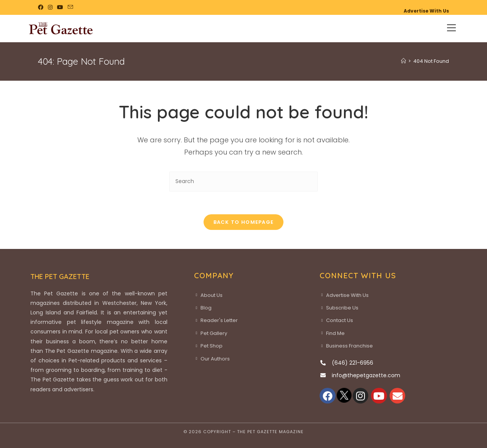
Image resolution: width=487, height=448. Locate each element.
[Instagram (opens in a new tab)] (50, 7)
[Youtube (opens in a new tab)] (60, 7)
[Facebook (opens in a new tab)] (42, 7)
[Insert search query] (243, 181)
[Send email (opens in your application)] (70, 7)
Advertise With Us (426, 11)
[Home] (403, 61)
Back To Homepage (244, 222)
